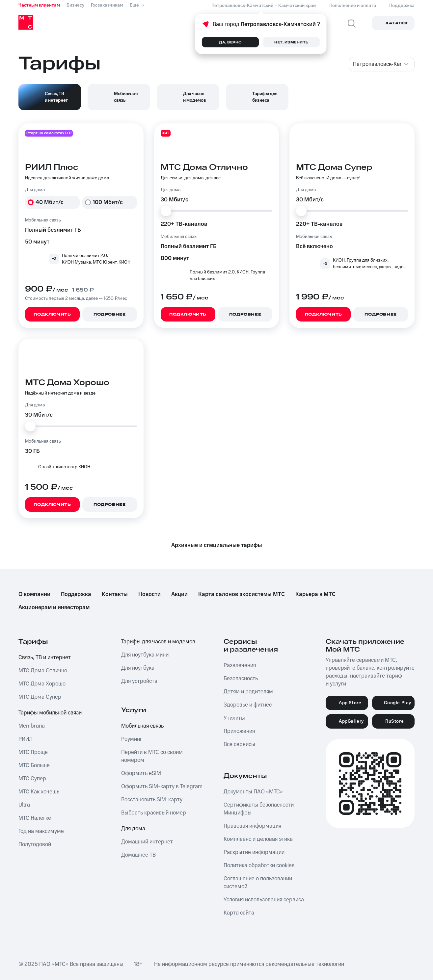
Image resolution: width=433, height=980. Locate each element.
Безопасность (241, 679)
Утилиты (234, 718)
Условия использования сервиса (264, 900)
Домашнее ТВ (138, 855)
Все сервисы (239, 744)
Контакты (115, 594)
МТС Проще (33, 752)
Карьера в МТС (315, 594)
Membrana (32, 726)
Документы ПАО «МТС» (253, 792)
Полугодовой (35, 844)
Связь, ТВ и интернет (45, 658)
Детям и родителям (248, 692)
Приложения (239, 731)
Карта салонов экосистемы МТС (242, 594)
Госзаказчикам (107, 5)
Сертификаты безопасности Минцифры (259, 809)
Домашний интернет (147, 842)
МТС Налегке (35, 818)
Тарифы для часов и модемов (158, 642)
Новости (149, 594)
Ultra (24, 805)
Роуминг (132, 739)
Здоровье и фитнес (248, 705)
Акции (179, 594)
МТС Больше (34, 765)
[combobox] (382, 64)
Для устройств (139, 681)
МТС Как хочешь (39, 792)
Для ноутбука (138, 668)
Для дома (133, 829)
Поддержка (76, 594)
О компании (34, 594)
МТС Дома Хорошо (42, 684)
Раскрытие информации (254, 852)
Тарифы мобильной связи (50, 713)
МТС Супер (32, 779)
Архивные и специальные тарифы (217, 545)
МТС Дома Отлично (43, 671)
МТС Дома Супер (40, 697)
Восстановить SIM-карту (152, 800)
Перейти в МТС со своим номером (152, 756)
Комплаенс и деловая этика (258, 839)
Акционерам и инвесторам (54, 607)
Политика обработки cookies (259, 865)
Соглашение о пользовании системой (258, 883)
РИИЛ (26, 739)
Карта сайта (239, 913)
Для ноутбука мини (145, 655)
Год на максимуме (41, 831)
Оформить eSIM (141, 773)
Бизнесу (75, 5)
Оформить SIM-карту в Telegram (162, 787)
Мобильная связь (142, 726)
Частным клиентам (39, 5)
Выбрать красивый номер (154, 813)
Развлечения (240, 665)
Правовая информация (252, 826)
